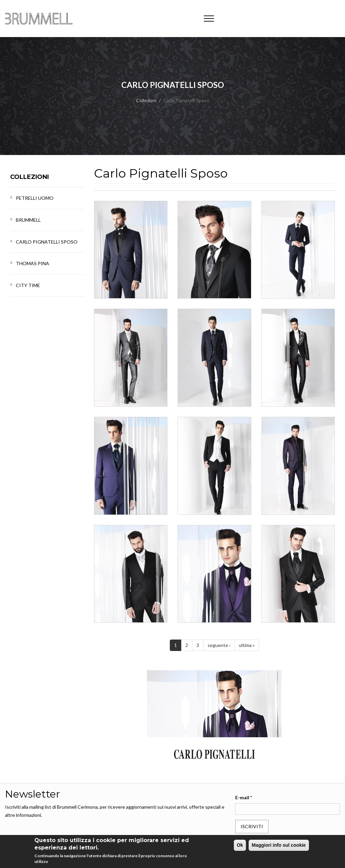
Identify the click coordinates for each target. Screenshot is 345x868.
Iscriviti (252, 826)
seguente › (219, 645)
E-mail (244, 797)
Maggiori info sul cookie (279, 845)
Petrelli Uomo (35, 198)
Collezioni (146, 100)
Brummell (28, 220)
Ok (240, 845)
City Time (28, 285)
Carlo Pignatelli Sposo (47, 242)
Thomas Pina (33, 263)
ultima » (247, 645)
